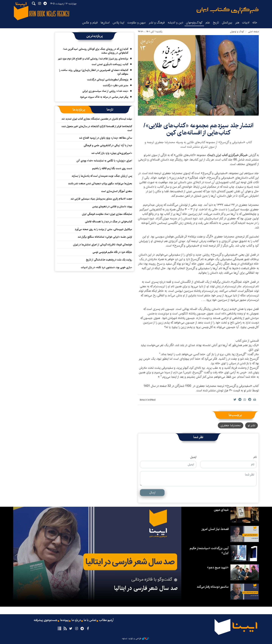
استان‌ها (105, 23)
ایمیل (193, 457)
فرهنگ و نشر (157, 23)
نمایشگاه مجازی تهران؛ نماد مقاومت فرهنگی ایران (107, 214)
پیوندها (64, 620)
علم (208, 23)
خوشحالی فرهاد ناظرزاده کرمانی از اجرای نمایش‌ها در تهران (103, 245)
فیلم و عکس (90, 23)
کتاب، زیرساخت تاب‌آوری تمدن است (110, 64)
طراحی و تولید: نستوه (136, 639)
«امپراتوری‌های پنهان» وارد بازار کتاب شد (112, 153)
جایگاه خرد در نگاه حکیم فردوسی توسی (112, 252)
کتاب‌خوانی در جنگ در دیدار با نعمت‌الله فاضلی (109, 222)
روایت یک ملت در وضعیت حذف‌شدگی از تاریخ (109, 260)
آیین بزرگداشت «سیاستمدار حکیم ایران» (209, 551)
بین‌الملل (227, 23)
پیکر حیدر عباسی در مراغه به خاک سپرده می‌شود (104, 97)
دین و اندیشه (175, 23)
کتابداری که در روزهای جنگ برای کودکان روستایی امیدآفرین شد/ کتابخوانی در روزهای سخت (96, 51)
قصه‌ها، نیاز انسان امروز (215, 529)
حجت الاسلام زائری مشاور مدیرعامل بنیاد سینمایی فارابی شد (101, 199)
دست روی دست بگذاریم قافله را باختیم (112, 168)
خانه (255, 23)
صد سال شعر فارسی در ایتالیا (146, 588)
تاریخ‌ (216, 23)
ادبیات (246, 23)
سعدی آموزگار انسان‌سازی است (117, 191)
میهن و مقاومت (136, 23)
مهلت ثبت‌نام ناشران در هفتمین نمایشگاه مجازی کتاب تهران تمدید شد (97, 119)
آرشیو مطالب (106, 620)
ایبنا (228, 10)
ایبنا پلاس (118, 23)
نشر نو (252, 425)
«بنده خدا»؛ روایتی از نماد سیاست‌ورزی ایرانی (105, 91)
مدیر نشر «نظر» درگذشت (116, 85)
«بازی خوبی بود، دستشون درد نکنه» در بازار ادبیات (107, 267)
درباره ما (76, 620)
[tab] (110, 110)
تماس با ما (90, 620)
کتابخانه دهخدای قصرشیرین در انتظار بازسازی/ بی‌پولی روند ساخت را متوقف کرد (94, 72)
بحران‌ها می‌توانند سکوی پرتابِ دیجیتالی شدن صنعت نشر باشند (100, 183)
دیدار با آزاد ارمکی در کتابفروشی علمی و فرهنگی (108, 145)
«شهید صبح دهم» (218, 568)
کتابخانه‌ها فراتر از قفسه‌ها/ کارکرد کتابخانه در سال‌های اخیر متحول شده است (97, 128)
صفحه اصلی (253, 32)
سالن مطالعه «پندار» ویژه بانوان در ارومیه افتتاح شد (105, 138)
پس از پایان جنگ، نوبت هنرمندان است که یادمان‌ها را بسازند (102, 176)
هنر (237, 23)
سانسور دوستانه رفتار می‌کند (213, 587)
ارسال (152, 492)
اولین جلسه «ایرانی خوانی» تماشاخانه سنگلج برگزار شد (105, 237)
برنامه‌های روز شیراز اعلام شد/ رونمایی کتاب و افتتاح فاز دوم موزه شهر (93, 59)
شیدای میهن (221, 510)
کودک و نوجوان (237, 32)
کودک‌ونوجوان (194, 23)
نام (255, 457)
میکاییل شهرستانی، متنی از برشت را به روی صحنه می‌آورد (103, 229)
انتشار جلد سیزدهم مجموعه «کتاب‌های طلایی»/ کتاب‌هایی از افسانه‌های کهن (198, 129)
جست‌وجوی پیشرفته (46, 620)
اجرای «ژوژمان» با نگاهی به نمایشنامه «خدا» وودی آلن (104, 161)
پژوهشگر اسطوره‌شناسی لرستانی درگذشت (108, 80)
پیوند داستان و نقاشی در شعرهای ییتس (112, 206)
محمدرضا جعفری (231, 425)
